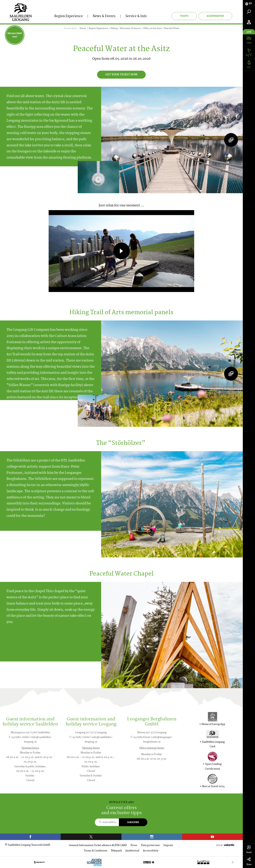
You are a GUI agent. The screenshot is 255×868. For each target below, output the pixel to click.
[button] (121, 251)
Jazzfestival (132, 851)
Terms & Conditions (96, 851)
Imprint (168, 845)
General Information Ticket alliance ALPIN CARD (98, 845)
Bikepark (116, 851)
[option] (121, 862)
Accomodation (215, 16)
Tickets (184, 16)
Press (134, 845)
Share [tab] (249, 862)
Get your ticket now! (15, 35)
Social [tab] (249, 850)
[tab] (249, 3)
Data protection (150, 845)
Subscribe (133, 822)
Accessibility (151, 851)
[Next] (233, 862)
